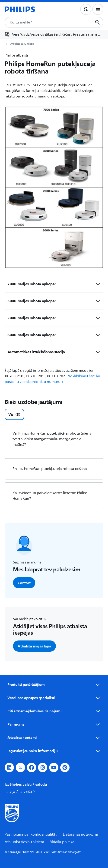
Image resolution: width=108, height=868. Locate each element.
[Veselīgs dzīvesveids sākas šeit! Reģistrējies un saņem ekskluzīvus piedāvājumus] (54, 34)
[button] (9, 767)
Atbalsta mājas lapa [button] (34, 646)
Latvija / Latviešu (20, 792)
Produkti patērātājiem (54, 684)
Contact (24, 583)
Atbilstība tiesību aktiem (24, 842)
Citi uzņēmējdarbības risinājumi (54, 711)
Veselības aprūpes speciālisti (54, 698)
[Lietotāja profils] (86, 9)
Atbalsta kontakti (54, 737)
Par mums (54, 724)
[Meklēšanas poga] (98, 22)
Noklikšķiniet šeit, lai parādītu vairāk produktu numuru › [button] (52, 379)
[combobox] (44, 22)
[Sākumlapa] (20, 9)
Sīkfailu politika (62, 842)
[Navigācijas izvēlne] (98, 9)
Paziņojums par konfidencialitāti (31, 834)
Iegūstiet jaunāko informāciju (54, 751)
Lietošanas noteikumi (80, 834)
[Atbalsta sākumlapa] (54, 44)
